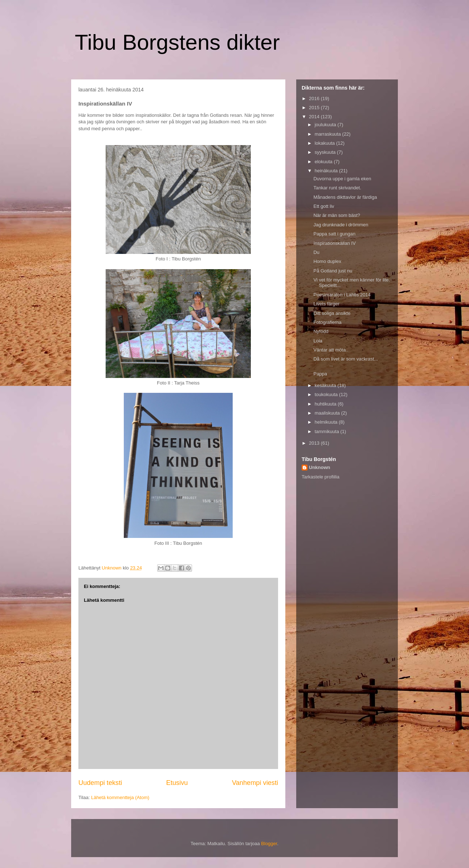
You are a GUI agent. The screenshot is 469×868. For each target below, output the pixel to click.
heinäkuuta (327, 171)
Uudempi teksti (100, 783)
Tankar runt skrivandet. (337, 188)
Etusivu (177, 783)
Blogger (269, 844)
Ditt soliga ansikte (332, 313)
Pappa (320, 374)
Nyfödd (321, 331)
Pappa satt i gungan (334, 234)
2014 (315, 117)
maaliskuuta (328, 413)
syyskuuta (326, 152)
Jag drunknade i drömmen (341, 225)
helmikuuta (327, 422)
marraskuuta (329, 134)
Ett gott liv (324, 206)
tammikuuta (328, 431)
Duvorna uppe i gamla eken (342, 179)
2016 (315, 98)
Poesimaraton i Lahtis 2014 (342, 295)
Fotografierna (327, 322)
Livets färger (326, 304)
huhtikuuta (326, 404)
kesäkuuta (326, 385)
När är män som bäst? (337, 215)
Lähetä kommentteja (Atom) (120, 797)
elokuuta (324, 162)
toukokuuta (327, 394)
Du (316, 252)
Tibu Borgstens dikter (177, 42)
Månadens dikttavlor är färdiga (345, 197)
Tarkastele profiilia (321, 477)
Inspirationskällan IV (334, 243)
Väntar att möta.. (331, 350)
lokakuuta (325, 143)
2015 (315, 108)
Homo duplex (327, 261)
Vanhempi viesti (255, 783)
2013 (315, 443)
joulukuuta (326, 125)
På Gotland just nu (333, 271)
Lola (318, 341)
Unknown (320, 467)
